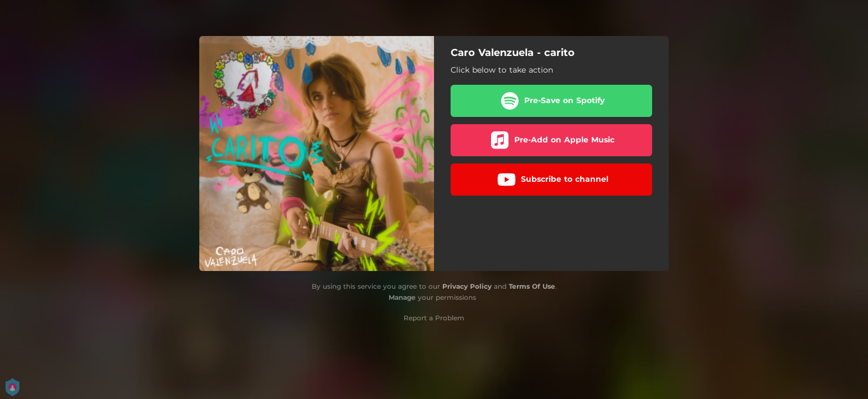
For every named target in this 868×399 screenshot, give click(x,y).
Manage (402, 297)
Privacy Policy (467, 286)
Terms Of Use (532, 286)
